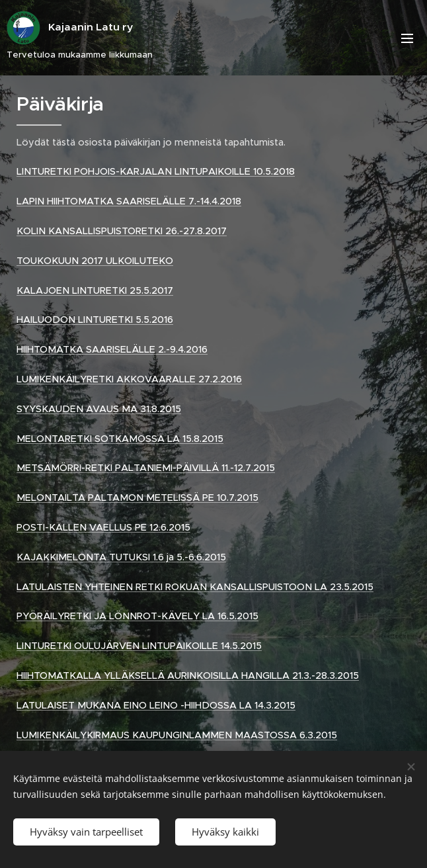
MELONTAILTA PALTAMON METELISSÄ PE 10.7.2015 (137, 498)
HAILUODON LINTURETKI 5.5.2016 (95, 320)
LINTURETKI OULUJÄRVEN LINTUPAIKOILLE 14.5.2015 (139, 646)
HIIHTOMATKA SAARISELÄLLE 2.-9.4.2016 (112, 349)
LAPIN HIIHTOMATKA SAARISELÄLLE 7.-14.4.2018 (129, 201)
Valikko (407, 38)
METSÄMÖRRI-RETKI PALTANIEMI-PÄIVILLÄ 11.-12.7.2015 (146, 468)
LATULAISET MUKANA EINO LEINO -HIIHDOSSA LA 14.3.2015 (156, 705)
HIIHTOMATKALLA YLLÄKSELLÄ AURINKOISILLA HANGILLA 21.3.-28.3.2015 (188, 675)
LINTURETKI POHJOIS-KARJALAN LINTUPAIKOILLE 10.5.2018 (156, 171)
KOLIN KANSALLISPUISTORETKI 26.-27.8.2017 (122, 231)
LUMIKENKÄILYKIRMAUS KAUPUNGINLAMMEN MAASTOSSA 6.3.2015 (177, 735)
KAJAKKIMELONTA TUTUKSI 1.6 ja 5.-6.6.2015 (121, 557)
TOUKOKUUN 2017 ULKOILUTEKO (95, 261)
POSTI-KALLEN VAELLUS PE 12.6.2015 (103, 527)
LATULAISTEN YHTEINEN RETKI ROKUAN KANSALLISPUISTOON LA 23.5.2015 (195, 587)
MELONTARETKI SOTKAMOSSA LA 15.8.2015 (120, 439)
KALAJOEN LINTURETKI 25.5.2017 (95, 290)
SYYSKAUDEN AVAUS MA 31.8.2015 (99, 409)
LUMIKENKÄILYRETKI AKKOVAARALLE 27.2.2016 (129, 379)
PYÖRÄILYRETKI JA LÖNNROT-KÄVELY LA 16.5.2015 (137, 616)
